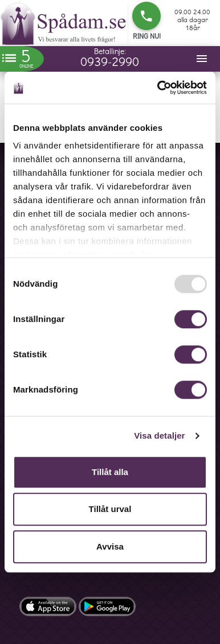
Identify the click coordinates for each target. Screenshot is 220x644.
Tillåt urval (110, 509)
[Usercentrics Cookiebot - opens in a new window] (158, 88)
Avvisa (110, 546)
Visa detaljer (159, 435)
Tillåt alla (110, 472)
